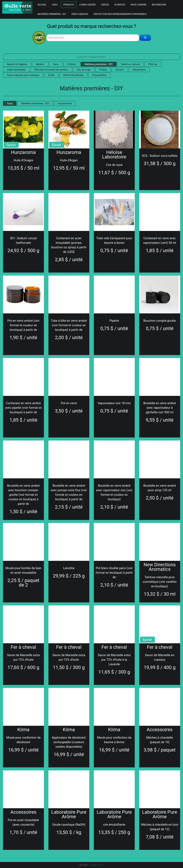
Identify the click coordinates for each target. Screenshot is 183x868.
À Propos (120, 5)
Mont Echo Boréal (73, 75)
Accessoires (65, 103)
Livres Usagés (87, 5)
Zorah (51, 75)
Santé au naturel (131, 64)
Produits (69, 5)
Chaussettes (99, 75)
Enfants (72, 64)
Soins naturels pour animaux (23, 75)
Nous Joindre (138, 5)
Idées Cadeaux (80, 14)
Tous (10, 103)
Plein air (153, 64)
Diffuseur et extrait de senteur (51, 70)
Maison (40, 64)
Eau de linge (84, 70)
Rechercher (159, 5)
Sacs (56, 64)
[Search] (93, 38)
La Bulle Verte (96, 865)
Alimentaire (139, 70)
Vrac (55, 5)
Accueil (42, 5)
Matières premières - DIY (52, 14)
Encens (120, 70)
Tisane (103, 70)
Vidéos (105, 5)
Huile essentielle (16, 70)
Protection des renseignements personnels (120, 14)
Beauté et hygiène (17, 64)
